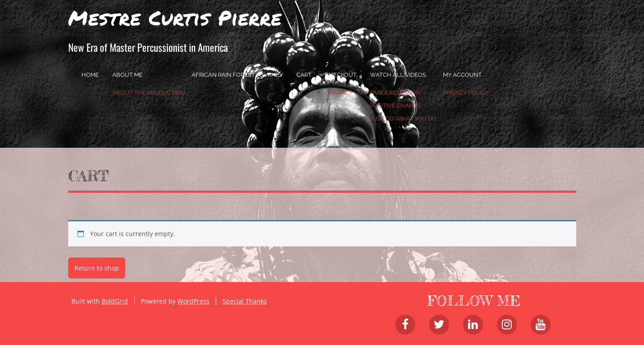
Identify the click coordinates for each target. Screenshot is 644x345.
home (90, 75)
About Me (127, 75)
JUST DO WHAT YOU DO (403, 118)
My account (462, 75)
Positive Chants (395, 106)
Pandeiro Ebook (395, 93)
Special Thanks (245, 301)
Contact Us (343, 93)
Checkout (341, 75)
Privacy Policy (466, 93)
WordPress (193, 301)
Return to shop (97, 268)
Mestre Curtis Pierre (175, 17)
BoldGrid (115, 301)
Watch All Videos (398, 75)
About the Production (149, 93)
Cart (304, 75)
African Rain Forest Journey (237, 75)
